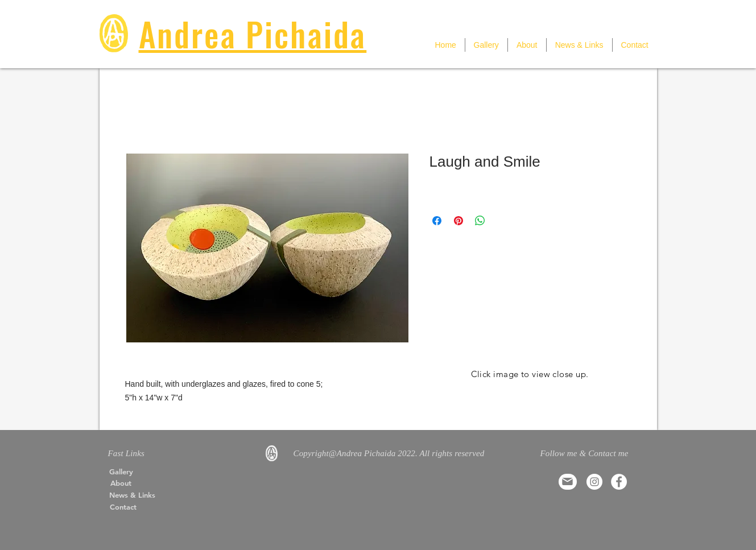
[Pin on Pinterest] (458, 221)
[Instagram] (594, 482)
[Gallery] (121, 472)
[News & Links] (133, 495)
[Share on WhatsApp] (480, 221)
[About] (121, 483)
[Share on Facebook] (437, 221)
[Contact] (123, 507)
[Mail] (568, 482)
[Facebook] (619, 482)
